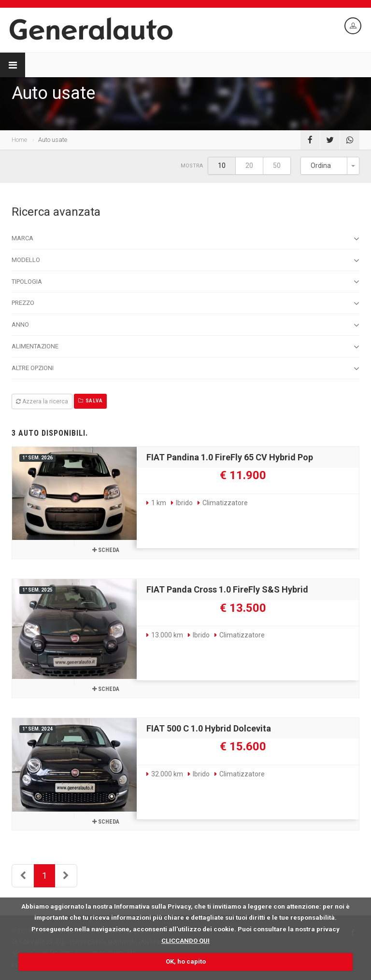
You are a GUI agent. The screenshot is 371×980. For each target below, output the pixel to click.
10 (222, 166)
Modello (185, 261)
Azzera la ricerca (42, 401)
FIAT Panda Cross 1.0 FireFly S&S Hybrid (227, 589)
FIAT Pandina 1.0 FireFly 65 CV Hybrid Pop (230, 457)
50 (277, 166)
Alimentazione (185, 347)
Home (19, 140)
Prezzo (185, 304)
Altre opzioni (185, 369)
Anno (185, 325)
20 (249, 166)
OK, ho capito (186, 961)
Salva (90, 401)
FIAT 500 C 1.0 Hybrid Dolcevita (209, 728)
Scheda (106, 550)
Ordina (321, 166)
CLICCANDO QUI (185, 941)
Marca (185, 239)
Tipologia (185, 282)
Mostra (192, 166)
